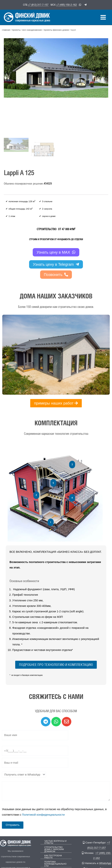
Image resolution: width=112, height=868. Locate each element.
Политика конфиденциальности (55, 863)
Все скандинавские (32, 29)
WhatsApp (105, 863)
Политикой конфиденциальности (43, 814)
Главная (6, 29)
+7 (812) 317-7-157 (38, 5)
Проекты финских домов (56, 29)
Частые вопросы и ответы (55, 842)
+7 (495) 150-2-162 (67, 5)
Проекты (16, 29)
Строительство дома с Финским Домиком (54, 849)
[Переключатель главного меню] (103, 17)
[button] (6, 354)
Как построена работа (53, 856)
